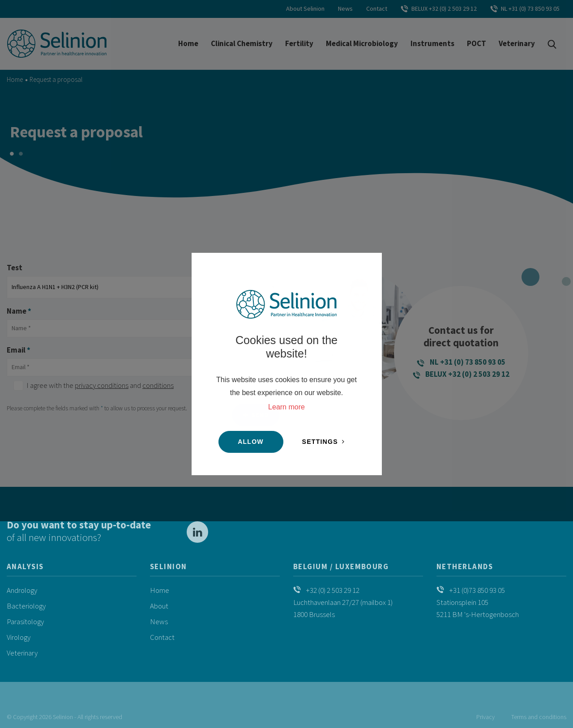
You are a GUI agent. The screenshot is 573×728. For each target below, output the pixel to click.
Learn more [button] (286, 407)
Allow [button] (251, 442)
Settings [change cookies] (320, 442)
